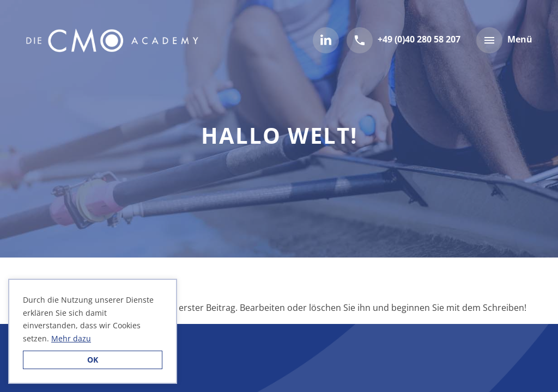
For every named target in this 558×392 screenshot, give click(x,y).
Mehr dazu (71, 338)
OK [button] (93, 360)
